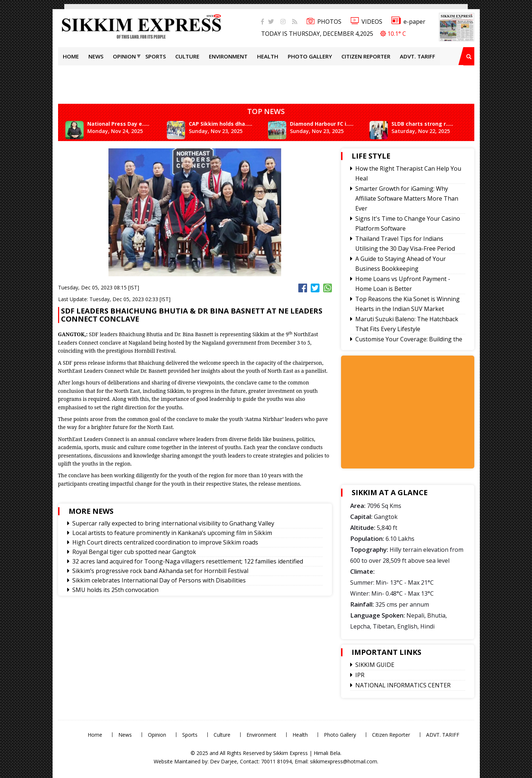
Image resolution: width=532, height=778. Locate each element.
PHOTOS (324, 22)
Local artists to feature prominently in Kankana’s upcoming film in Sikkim (172, 533)
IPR (360, 675)
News (96, 56)
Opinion (124, 56)
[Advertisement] (24, 104)
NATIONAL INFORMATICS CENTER (403, 685)
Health (268, 56)
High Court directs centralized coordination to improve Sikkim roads (165, 542)
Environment (228, 56)
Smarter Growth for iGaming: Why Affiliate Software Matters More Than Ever (407, 198)
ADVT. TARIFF (418, 56)
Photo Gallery (310, 56)
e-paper (408, 22)
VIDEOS (366, 22)
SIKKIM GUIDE (375, 665)
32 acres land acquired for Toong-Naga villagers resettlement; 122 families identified (188, 561)
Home (71, 56)
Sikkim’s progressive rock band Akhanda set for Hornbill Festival (160, 571)
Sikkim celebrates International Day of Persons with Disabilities (159, 580)
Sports (156, 56)
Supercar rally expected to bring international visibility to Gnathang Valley (173, 523)
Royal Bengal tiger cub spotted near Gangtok (134, 552)
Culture (187, 56)
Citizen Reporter (366, 56)
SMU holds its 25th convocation (115, 590)
